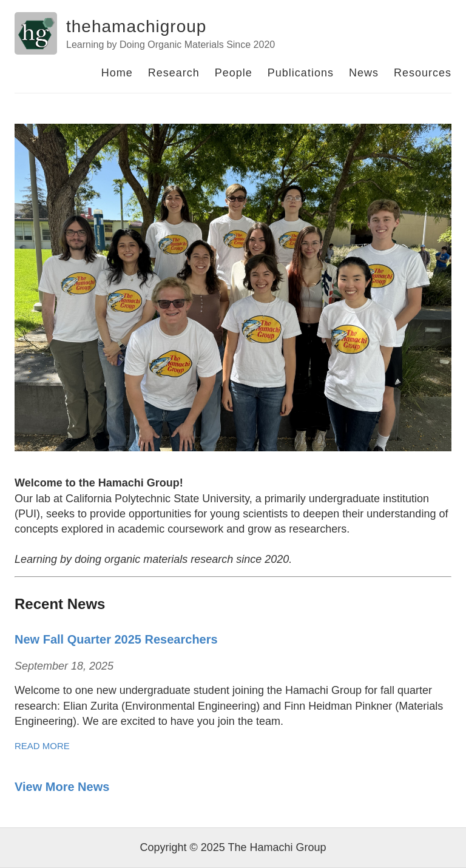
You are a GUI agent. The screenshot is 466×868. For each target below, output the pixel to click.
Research (174, 73)
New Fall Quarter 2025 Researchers (116, 639)
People (234, 73)
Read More (42, 746)
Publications (301, 73)
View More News (62, 787)
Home (117, 73)
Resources (423, 73)
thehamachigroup (136, 26)
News (364, 73)
